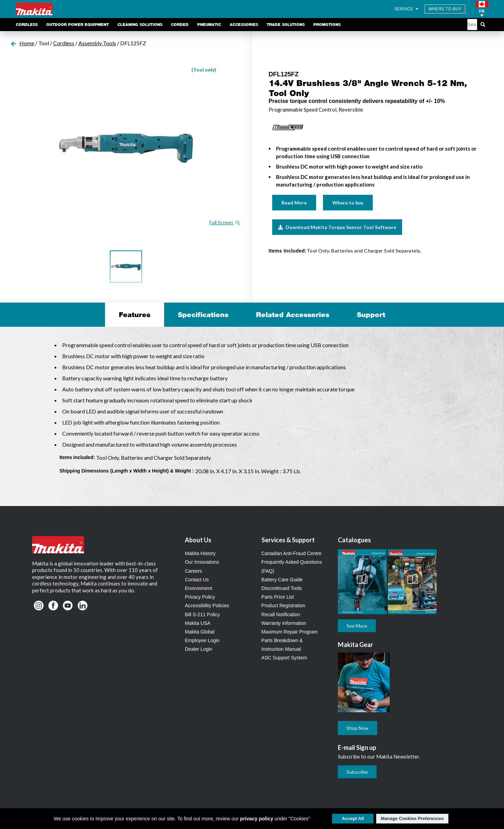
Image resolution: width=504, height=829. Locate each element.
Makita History (200, 553)
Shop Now (358, 728)
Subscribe (357, 772)
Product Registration (283, 606)
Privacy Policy (200, 597)
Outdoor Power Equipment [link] (78, 25)
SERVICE (407, 9)
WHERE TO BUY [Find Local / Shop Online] (445, 9)
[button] (482, 9)
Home (27, 43)
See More (357, 626)
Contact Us (197, 580)
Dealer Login (198, 649)
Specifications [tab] (203, 315)
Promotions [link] (327, 25)
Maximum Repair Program (290, 632)
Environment (198, 588)
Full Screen (225, 222)
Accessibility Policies (207, 606)
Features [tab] (135, 315)
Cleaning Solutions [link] (140, 25)
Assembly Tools (97, 43)
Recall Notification (281, 614)
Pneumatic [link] (209, 25)
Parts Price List (278, 597)
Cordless (64, 43)
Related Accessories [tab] (293, 315)
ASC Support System (284, 658)
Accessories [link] (244, 25)
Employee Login (202, 640)
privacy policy (257, 819)
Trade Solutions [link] (286, 25)
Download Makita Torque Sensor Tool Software (337, 227)
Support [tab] (371, 315)
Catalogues (354, 540)
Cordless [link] (27, 25)
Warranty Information (284, 623)
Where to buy (348, 203)
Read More (294, 203)
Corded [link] (180, 25)
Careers (193, 571)
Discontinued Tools (282, 588)
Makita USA (198, 623)
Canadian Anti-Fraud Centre (292, 553)
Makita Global (200, 632)
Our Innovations (202, 562)
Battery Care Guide (282, 580)
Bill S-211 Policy (202, 614)
